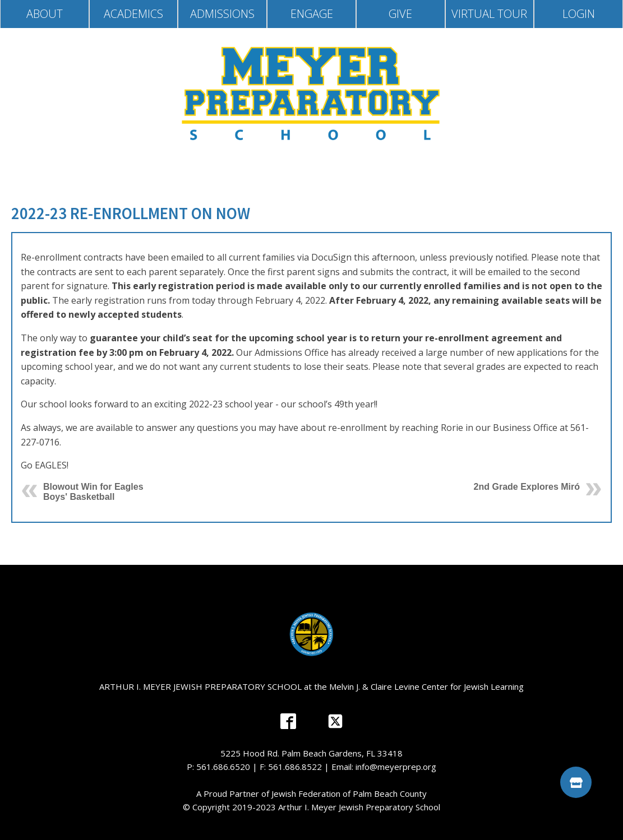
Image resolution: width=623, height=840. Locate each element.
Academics (133, 14)
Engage (312, 14)
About (45, 14)
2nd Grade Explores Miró (527, 487)
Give (400, 14)
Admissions (222, 14)
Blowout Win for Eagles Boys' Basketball (93, 492)
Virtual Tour (489, 14)
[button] (576, 782)
